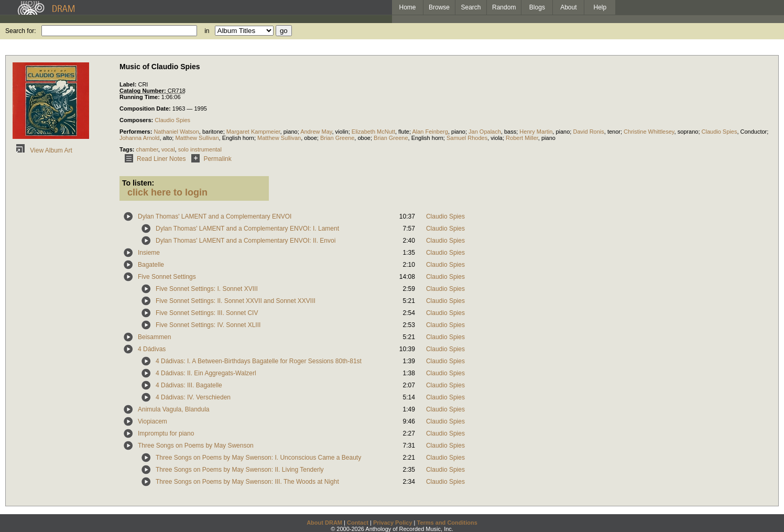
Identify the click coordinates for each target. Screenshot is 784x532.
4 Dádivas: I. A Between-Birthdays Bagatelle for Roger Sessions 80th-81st (259, 361)
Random (504, 7)
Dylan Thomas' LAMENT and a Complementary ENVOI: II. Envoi (246, 241)
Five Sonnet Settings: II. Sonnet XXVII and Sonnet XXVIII (236, 301)
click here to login (167, 192)
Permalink (209, 159)
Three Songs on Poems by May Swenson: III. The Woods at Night (247, 482)
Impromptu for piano (166, 433)
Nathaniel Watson (176, 132)
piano (291, 132)
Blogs (537, 7)
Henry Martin (536, 132)
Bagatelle (151, 265)
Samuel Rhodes (467, 138)
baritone (213, 132)
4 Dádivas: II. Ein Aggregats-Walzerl (206, 373)
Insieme (149, 253)
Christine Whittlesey (649, 132)
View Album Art (42, 150)
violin (342, 132)
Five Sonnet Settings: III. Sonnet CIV (207, 313)
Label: (129, 84)
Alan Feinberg (430, 132)
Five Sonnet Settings (167, 277)
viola (497, 138)
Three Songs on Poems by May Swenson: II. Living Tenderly (240, 470)
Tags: (128, 149)
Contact (358, 523)
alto (168, 138)
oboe (310, 138)
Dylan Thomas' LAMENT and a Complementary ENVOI (215, 216)
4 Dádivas (152, 349)
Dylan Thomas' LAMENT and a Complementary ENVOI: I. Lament (247, 229)
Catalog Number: (144, 91)
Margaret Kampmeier (253, 132)
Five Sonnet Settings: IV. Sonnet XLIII (208, 325)
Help (600, 7)
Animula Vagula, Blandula (174, 409)
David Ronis (588, 132)
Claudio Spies (172, 120)
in (207, 31)
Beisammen (154, 337)
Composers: (137, 120)
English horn (238, 138)
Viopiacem (153, 421)
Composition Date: (146, 108)
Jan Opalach (485, 132)
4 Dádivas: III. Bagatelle (189, 385)
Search (471, 7)
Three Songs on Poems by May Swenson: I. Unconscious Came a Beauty (258, 458)
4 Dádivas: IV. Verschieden (193, 397)
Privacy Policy (393, 523)
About (568, 7)
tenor (614, 132)
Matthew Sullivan (197, 138)
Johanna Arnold (139, 138)
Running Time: (140, 97)
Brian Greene (337, 138)
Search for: (21, 31)
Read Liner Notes (153, 159)
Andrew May (316, 132)
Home (407, 7)
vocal (168, 149)
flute (404, 132)
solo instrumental (200, 149)
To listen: (138, 183)
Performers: (137, 132)
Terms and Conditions (447, 523)
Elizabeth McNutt (373, 132)
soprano (688, 132)
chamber (147, 149)
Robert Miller (522, 138)
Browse (439, 7)
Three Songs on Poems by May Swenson (196, 446)
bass (510, 132)
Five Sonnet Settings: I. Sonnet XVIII (207, 289)
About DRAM (324, 523)
